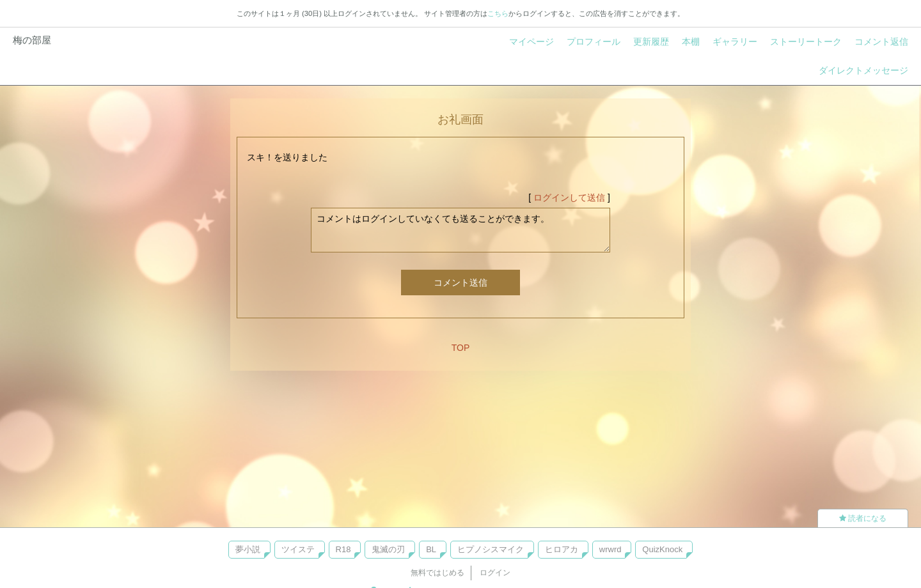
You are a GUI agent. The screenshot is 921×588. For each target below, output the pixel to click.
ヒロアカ (562, 549)
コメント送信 (460, 282)
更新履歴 (651, 42)
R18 (343, 549)
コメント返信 (881, 42)
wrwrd (610, 549)
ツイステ (298, 549)
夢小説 (248, 549)
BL (431, 549)
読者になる (863, 518)
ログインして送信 (569, 197)
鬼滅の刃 (388, 549)
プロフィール (594, 42)
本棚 (691, 42)
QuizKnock (662, 549)
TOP (461, 348)
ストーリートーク (806, 42)
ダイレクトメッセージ (863, 70)
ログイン (495, 573)
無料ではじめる (437, 573)
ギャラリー (735, 42)
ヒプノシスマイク (491, 549)
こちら (498, 13)
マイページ (531, 42)
